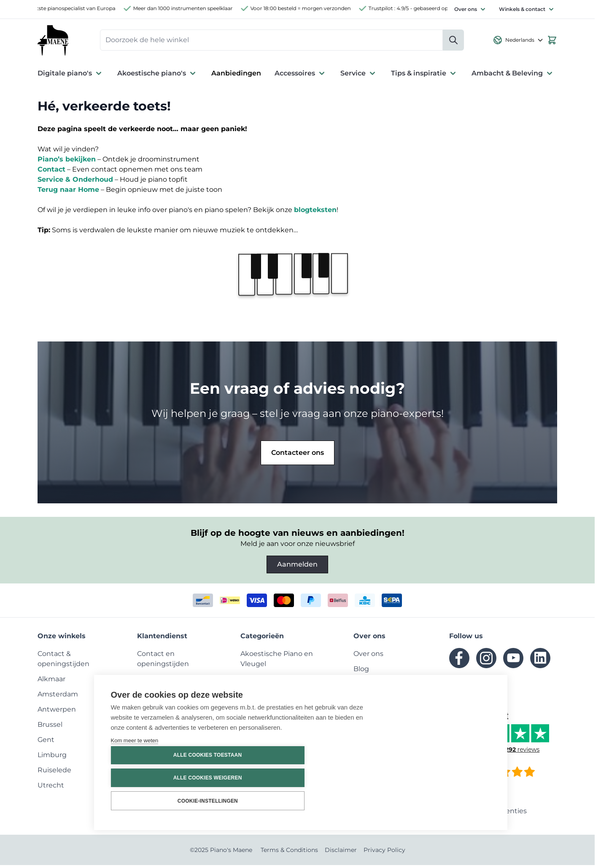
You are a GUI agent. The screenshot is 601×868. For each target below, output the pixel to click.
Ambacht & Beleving (513, 76)
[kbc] (365, 603)
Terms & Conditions (289, 853)
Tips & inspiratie (424, 76)
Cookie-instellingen (440, 801)
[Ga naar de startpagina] (54, 42)
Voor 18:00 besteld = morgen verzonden (308, 8)
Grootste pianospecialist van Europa (77, 8)
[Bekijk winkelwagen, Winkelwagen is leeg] (552, 42)
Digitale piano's (71, 76)
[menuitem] (51, 682)
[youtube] (513, 661)
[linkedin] (540, 661)
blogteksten (315, 213)
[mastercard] (284, 603)
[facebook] (459, 661)
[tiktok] (459, 688)
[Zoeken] (453, 42)
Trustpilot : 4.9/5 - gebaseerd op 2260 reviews (433, 8)
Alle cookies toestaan (439, 756)
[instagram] (486, 661)
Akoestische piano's (158, 76)
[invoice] (392, 603)
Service (359, 76)
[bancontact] (203, 603)
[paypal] (311, 603)
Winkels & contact (522, 9)
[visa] (257, 603)
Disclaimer (341, 853)
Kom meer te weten (135, 792)
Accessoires (301, 76)
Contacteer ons (298, 455)
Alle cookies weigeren (440, 778)
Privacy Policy (384, 853)
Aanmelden (297, 567)
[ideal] (230, 603)
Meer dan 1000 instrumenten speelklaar (190, 8)
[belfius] (338, 603)
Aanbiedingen (236, 76)
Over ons (466, 9)
